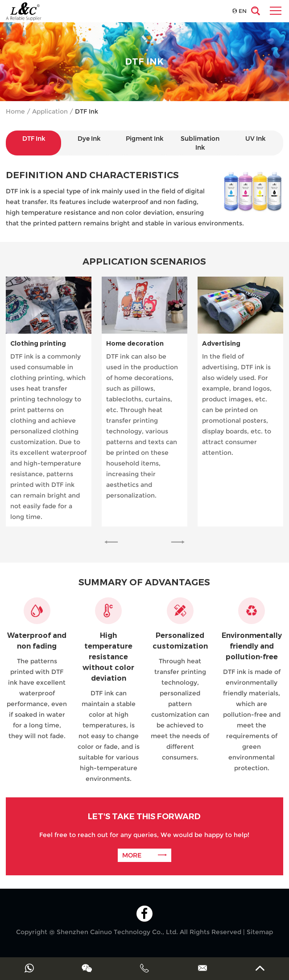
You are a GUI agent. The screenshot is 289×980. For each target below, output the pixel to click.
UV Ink (255, 139)
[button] (111, 542)
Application (50, 111)
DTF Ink (87, 111)
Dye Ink (89, 139)
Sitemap (260, 932)
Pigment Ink (144, 139)
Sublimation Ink (200, 143)
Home (15, 111)
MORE (144, 855)
